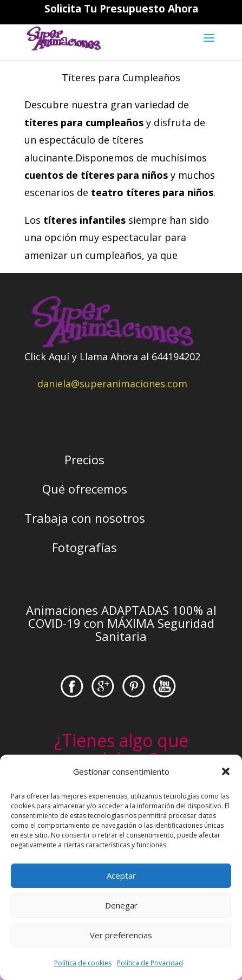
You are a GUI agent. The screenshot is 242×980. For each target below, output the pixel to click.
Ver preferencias (121, 935)
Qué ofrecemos (85, 489)
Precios (84, 459)
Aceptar (121, 875)
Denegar (121, 905)
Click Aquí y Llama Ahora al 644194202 (112, 356)
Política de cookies (83, 963)
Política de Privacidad (150, 963)
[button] (226, 771)
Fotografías (84, 547)
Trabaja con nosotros (85, 518)
